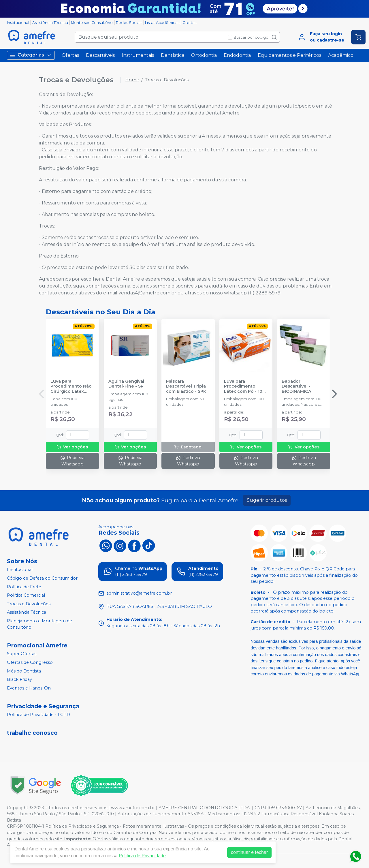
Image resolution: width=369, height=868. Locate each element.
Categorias (31, 55)
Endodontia (237, 55)
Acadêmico (341, 55)
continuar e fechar (249, 852)
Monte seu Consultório (92, 23)
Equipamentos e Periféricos (289, 55)
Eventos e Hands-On (29, 688)
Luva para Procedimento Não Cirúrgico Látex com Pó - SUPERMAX (72, 386)
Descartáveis (100, 55)
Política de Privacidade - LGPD (38, 715)
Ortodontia (204, 55)
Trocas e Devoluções (29, 604)
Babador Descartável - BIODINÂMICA (296, 386)
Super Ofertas (22, 654)
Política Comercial (26, 595)
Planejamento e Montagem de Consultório (39, 624)
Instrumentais (138, 55)
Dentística (173, 55)
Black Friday (19, 679)
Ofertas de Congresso (30, 662)
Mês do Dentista (24, 671)
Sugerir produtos (267, 500)
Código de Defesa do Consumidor (42, 578)
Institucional (18, 23)
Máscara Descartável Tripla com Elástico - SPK (186, 386)
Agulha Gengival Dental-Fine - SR (126, 384)
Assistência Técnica (50, 23)
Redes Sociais (129, 23)
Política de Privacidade (142, 856)
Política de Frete (24, 587)
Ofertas (189, 23)
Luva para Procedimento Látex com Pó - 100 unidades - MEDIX (245, 386)
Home (132, 80)
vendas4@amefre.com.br (147, 293)
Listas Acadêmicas (162, 23)
